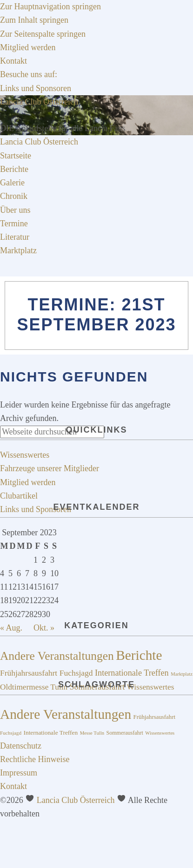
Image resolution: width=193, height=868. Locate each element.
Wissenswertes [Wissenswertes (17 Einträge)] (151, 687)
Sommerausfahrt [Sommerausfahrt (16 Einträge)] (125, 733)
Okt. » (44, 628)
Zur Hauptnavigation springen (50, 7)
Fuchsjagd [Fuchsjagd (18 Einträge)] (76, 673)
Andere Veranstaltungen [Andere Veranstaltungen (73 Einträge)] (66, 714)
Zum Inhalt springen (34, 20)
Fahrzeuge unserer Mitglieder (50, 468)
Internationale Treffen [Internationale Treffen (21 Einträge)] (132, 673)
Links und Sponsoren (36, 509)
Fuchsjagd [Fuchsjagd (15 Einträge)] (11, 733)
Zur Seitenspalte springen (43, 34)
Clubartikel (19, 496)
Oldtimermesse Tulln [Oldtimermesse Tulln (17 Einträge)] (34, 687)
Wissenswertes (25, 455)
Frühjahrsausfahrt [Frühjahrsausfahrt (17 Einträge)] (155, 717)
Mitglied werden (28, 482)
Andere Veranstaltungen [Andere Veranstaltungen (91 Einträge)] (57, 656)
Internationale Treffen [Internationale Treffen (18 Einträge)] (51, 733)
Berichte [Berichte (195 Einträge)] (139, 655)
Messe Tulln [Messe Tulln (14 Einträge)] (92, 733)
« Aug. (11, 628)
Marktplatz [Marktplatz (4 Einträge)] (182, 674)
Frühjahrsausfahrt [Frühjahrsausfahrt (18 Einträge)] (29, 673)
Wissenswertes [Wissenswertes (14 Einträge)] (160, 733)
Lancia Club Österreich (39, 102)
